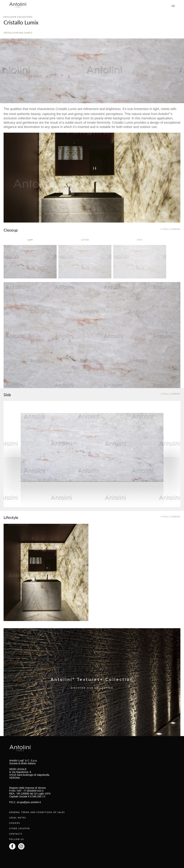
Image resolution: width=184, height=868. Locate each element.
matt (140, 240)
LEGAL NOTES (18, 818)
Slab (7, 395)
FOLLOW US (17, 839)
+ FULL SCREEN (170, 229)
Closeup (11, 230)
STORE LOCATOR (19, 828)
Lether (85, 240)
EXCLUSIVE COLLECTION (18, 17)
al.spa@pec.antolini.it (29, 802)
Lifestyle (11, 517)
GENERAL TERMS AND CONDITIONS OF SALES (37, 812)
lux (30, 240)
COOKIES (15, 823)
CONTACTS (16, 834)
